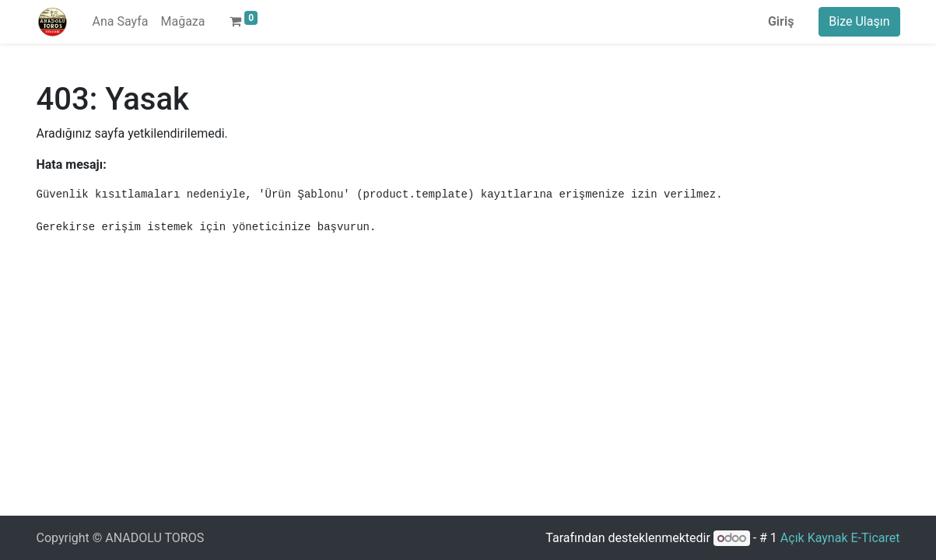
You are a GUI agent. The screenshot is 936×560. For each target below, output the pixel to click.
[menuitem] (121, 22)
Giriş (781, 21)
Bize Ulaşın (859, 21)
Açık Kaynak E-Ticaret (840, 538)
